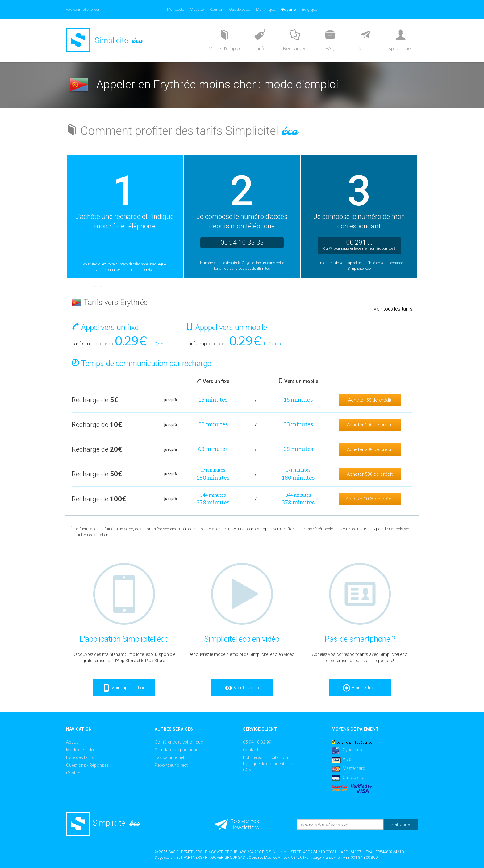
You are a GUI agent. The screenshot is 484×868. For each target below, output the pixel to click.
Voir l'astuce (360, 688)
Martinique (265, 9)
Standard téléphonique (176, 750)
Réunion (216, 9)
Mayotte (197, 9)
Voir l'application (124, 688)
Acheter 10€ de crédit (370, 425)
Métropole (175, 9)
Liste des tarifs (80, 757)
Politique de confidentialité (268, 764)
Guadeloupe (240, 9)
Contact (74, 773)
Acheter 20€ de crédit (370, 449)
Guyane (288, 9)
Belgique (309, 9)
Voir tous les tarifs (393, 309)
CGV (247, 770)
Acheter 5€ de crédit (370, 400)
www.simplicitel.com (84, 9)
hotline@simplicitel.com (266, 757)
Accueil (73, 742)
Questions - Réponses (88, 765)
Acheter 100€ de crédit (370, 499)
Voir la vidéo (242, 688)
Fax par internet (169, 757)
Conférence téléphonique (179, 742)
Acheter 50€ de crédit (370, 474)
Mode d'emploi (80, 750)
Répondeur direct (171, 765)
